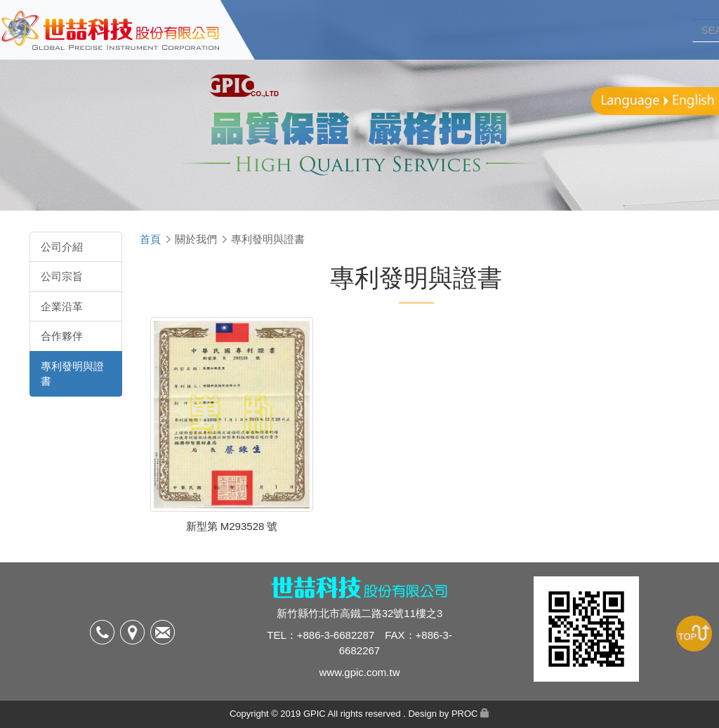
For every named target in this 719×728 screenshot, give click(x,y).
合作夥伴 (62, 336)
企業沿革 (62, 306)
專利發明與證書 (72, 373)
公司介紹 (62, 247)
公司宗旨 (62, 276)
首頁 (150, 239)
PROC (465, 714)
